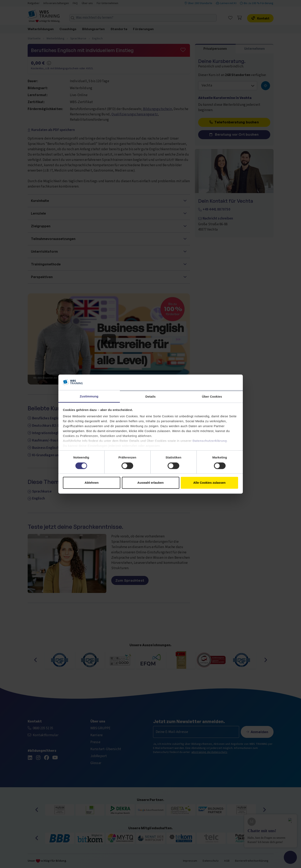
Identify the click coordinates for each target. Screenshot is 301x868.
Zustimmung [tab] (89, 396)
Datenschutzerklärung (210, 441)
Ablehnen (92, 483)
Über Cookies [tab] (212, 397)
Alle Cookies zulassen (209, 483)
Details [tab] (151, 397)
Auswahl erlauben (150, 483)
